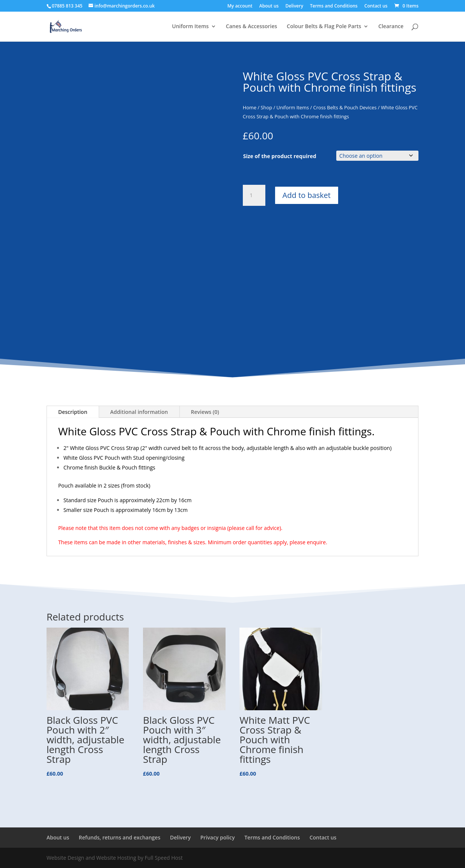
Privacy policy (218, 837)
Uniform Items (190, 27)
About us (269, 6)
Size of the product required (280, 156)
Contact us (376, 6)
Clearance (391, 27)
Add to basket (307, 195)
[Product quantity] (254, 195)
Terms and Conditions (334, 6)
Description (73, 412)
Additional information (139, 412)
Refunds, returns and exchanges (120, 837)
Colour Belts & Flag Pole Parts (324, 27)
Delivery (294, 6)
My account (240, 6)
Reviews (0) (205, 412)
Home (250, 107)
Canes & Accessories (252, 27)
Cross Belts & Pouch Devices (345, 107)
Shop (267, 107)
